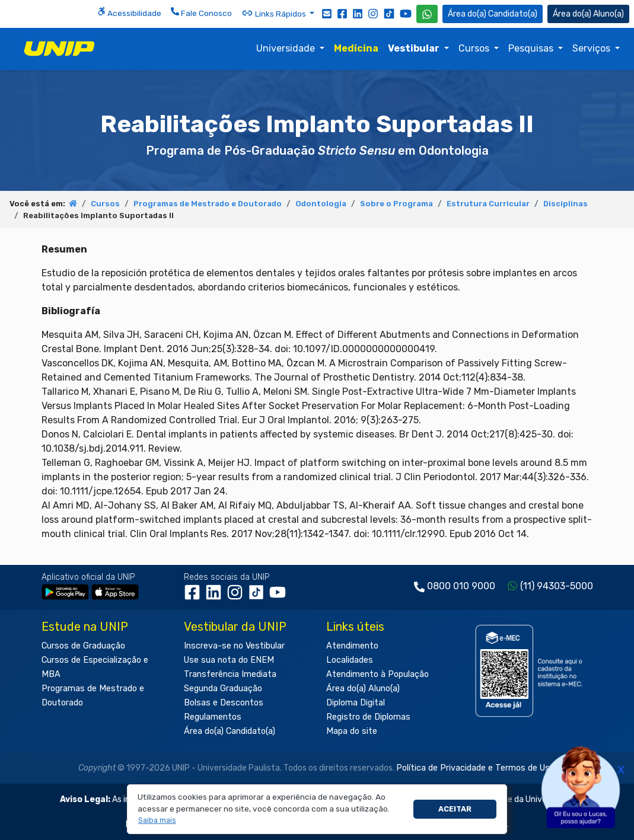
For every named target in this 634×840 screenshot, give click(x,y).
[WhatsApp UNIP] (427, 14)
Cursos (475, 48)
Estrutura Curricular (488, 204)
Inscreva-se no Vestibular (234, 646)
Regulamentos (213, 717)
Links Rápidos (275, 13)
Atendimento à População (377, 674)
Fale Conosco (201, 12)
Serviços (592, 48)
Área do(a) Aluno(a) (363, 689)
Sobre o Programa (396, 204)
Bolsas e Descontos (224, 703)
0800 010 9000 (461, 586)
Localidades (350, 660)
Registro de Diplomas (368, 717)
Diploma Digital (356, 703)
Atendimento (352, 646)
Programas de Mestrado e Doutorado (208, 204)
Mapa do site (352, 731)
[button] (157, 821)
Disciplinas (565, 204)
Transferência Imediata (230, 674)
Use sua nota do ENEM (229, 660)
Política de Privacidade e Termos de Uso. (476, 768)
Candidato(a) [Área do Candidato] (493, 14)
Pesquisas (532, 48)
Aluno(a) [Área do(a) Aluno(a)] (588, 14)
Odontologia (321, 204)
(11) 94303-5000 (557, 586)
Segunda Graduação (223, 689)
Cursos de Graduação (83, 646)
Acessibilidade (129, 12)
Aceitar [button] (455, 809)
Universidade (287, 48)
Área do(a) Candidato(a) (230, 731)
